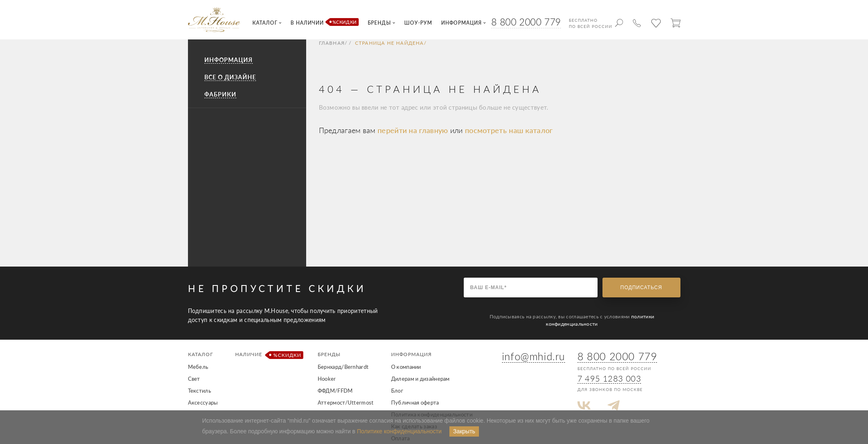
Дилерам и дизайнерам (420, 379)
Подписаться (641, 288)
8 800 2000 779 (526, 22)
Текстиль (199, 391)
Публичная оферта (415, 403)
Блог (397, 391)
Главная (332, 43)
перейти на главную (414, 130)
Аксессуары (203, 403)
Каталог (200, 354)
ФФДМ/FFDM (335, 391)
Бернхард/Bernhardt (343, 367)
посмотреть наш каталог (509, 130)
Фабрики (220, 94)
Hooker (327, 379)
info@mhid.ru (534, 356)
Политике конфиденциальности (399, 431)
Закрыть (464, 431)
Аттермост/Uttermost (346, 403)
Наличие (268, 355)
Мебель (198, 367)
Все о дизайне (230, 77)
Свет (194, 379)
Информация (229, 60)
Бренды (329, 354)
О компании (406, 367)
